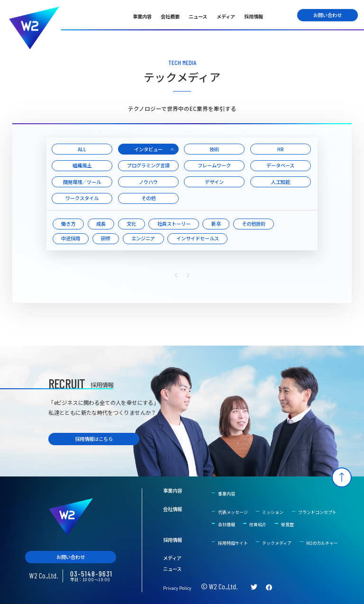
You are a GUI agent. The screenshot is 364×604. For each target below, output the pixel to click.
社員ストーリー (174, 224)
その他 (148, 198)
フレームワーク (214, 165)
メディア (226, 16)
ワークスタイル (82, 198)
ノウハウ (148, 182)
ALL (82, 149)
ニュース (198, 16)
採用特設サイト (233, 543)
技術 (214, 149)
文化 (131, 224)
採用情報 (254, 16)
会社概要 (170, 16)
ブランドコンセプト (317, 512)
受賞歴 (287, 525)
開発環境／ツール (82, 182)
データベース (280, 165)
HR (281, 149)
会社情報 (173, 509)
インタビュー (148, 149)
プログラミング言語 (148, 165)
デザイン (214, 182)
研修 (106, 238)
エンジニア (143, 238)
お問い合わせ (328, 15)
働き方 (68, 224)
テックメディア (277, 543)
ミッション (273, 512)
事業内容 (142, 16)
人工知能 (281, 182)
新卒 (216, 224)
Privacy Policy (177, 588)
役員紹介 (258, 525)
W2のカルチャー (322, 543)
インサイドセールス (198, 238)
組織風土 (82, 165)
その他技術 (254, 224)
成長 (101, 224)
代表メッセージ (233, 512)
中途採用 (71, 238)
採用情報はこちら (94, 439)
